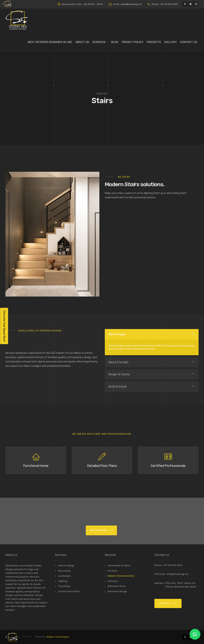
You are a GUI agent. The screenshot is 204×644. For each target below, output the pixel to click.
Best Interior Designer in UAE (50, 42)
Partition (113, 571)
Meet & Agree (117, 334)
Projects (154, 42)
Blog (115, 42)
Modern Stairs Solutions (121, 576)
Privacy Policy (133, 42)
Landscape (64, 576)
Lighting (63, 581)
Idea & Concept (118, 362)
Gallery (171, 42)
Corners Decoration (69, 591)
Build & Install (117, 387)
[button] (195, 634)
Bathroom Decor (117, 586)
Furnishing (64, 586)
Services (99, 42)
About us (82, 42)
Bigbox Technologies (58, 637)
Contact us (189, 42)
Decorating (64, 571)
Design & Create (119, 374)
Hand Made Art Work (119, 566)
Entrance (113, 581)
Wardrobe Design (117, 591)
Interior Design (66, 566)
